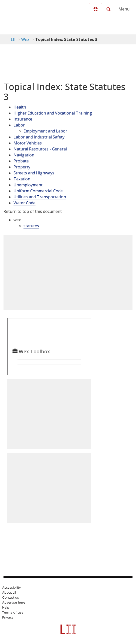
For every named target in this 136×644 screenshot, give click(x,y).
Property (22, 167)
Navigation (24, 155)
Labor (19, 125)
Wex (25, 39)
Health (20, 107)
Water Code (24, 203)
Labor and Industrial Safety (39, 137)
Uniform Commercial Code (38, 191)
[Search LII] (108, 9)
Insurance (23, 119)
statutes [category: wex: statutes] (31, 226)
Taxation (22, 179)
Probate (21, 161)
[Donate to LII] (95, 9)
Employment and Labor (45, 131)
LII (13, 39)
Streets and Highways (34, 173)
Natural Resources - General (40, 149)
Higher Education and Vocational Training (53, 113)
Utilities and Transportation (40, 197)
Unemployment (28, 185)
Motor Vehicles (28, 143)
